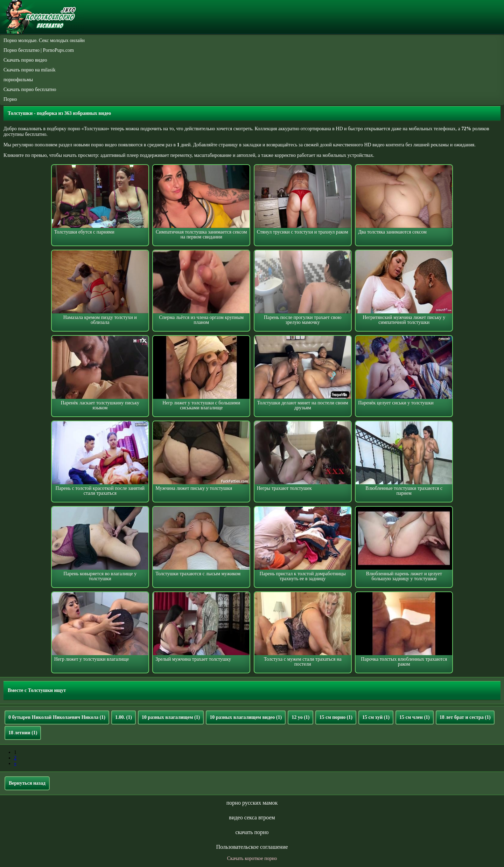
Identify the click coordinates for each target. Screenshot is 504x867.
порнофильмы (18, 80)
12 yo (300, 717)
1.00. (124, 717)
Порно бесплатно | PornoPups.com (39, 50)
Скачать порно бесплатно (30, 89)
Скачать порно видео (25, 60)
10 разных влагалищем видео (246, 717)
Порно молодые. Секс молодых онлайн (44, 40)
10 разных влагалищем (171, 717)
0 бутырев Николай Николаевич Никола (57, 717)
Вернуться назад (27, 783)
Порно (10, 99)
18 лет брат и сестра (465, 717)
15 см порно (336, 717)
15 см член (415, 717)
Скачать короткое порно (252, 858)
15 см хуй (376, 717)
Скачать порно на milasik (29, 70)
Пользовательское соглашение (252, 847)
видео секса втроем (252, 817)
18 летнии (23, 733)
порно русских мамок (252, 803)
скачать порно (252, 832)
